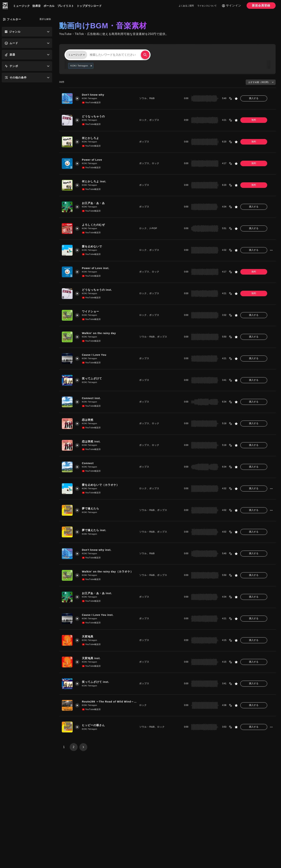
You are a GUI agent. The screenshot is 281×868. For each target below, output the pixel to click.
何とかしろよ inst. (95, 182)
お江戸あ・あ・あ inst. (97, 593)
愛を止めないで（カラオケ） (101, 485)
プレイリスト (66, 6)
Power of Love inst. (96, 268)
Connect (88, 463)
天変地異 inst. (92, 658)
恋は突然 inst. (92, 442)
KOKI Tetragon (90, 99)
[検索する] (145, 55)
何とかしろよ (91, 138)
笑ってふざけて (92, 379)
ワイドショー (91, 312)
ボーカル (49, 6)
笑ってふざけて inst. (96, 682)
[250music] (5, 6)
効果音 (37, 6)
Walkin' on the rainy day (100, 333)
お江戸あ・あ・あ (94, 203)
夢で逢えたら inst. (95, 530)
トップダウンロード (89, 6)
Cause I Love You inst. (98, 615)
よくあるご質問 (186, 6)
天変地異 (88, 637)
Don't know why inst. (97, 550)
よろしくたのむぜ (94, 225)
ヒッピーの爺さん (94, 725)
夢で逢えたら (91, 509)
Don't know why (94, 95)
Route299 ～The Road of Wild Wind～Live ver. (109, 702)
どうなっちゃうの (94, 117)
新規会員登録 (261, 5)
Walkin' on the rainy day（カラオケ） (108, 572)
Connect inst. (92, 398)
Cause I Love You (95, 355)
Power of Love (93, 160)
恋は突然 (88, 420)
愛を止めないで (92, 247)
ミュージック (21, 6)
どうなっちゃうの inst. (97, 290)
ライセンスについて (207, 6)
